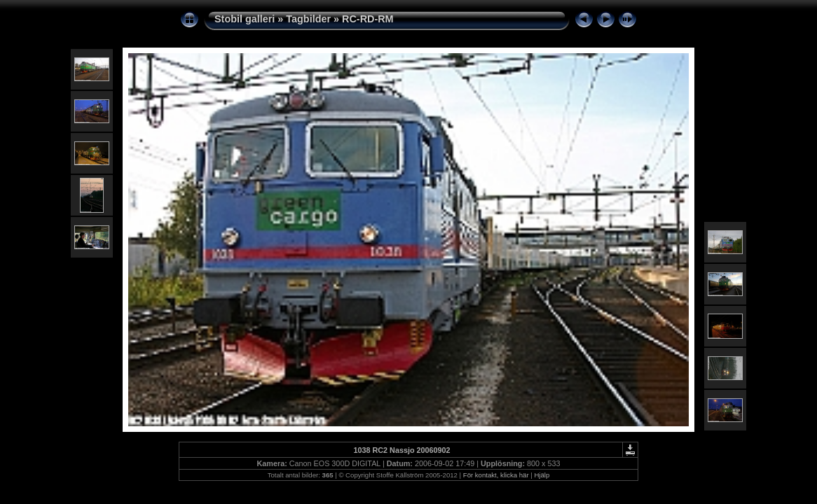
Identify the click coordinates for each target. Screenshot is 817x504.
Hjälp (542, 475)
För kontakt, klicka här (496, 475)
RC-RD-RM (368, 19)
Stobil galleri (245, 19)
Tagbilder (308, 19)
